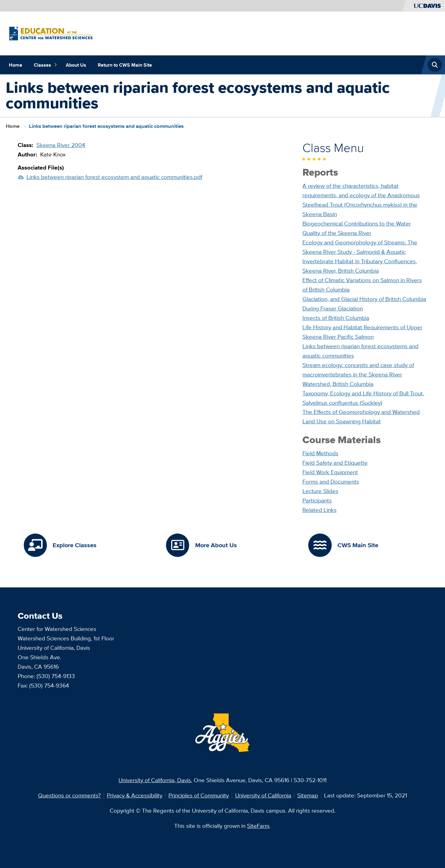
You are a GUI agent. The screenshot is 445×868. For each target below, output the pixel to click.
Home (16, 65)
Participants (317, 500)
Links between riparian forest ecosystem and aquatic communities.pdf (114, 177)
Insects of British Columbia (336, 318)
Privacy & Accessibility (135, 795)
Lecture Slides (320, 491)
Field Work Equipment (330, 472)
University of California (263, 795)
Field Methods (320, 453)
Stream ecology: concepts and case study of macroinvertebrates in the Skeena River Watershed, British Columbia (358, 374)
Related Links (320, 510)
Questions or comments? (69, 795)
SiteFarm (258, 826)
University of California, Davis (155, 780)
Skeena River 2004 (61, 145)
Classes (45, 65)
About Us (76, 65)
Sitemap (308, 795)
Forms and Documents (331, 481)
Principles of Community (199, 795)
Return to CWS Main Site (125, 65)
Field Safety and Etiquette (335, 463)
